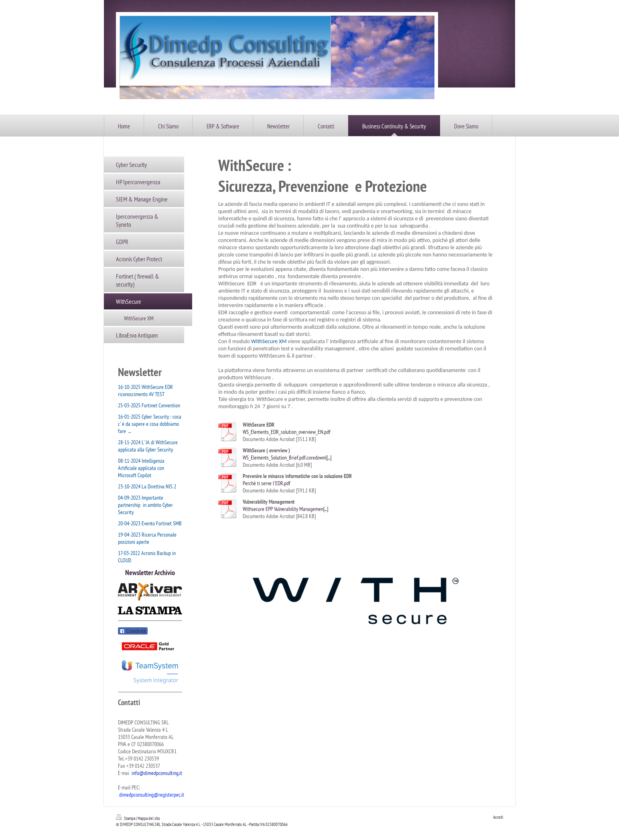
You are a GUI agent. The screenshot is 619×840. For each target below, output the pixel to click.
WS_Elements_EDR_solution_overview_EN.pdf (287, 432)
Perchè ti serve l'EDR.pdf (267, 483)
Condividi (133, 631)
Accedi (498, 817)
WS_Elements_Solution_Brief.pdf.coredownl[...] (287, 458)
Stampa (126, 818)
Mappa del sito (149, 818)
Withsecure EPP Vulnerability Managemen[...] (285, 509)
